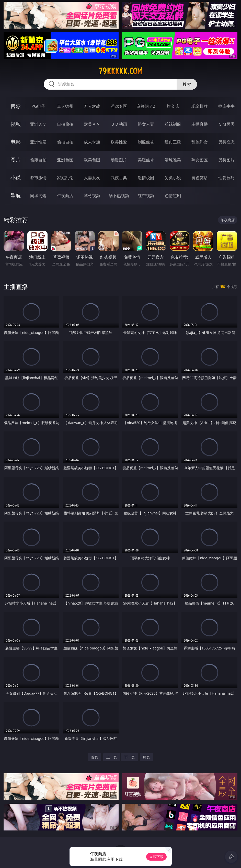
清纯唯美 (173, 160)
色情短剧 (173, 196)
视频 (16, 124)
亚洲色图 (65, 160)
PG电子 (38, 106)
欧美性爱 (119, 142)
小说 (16, 178)
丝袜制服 (173, 124)
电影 (16, 142)
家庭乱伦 (65, 178)
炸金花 (173, 106)
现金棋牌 (200, 106)
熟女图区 (200, 160)
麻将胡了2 (146, 106)
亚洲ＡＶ (38, 124)
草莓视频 (92, 196)
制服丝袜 (146, 142)
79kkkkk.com (120, 71)
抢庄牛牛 (226, 106)
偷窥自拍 (38, 160)
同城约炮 (38, 196)
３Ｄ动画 (119, 124)
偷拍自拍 (65, 142)
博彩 (16, 106)
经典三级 (173, 142)
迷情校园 (146, 178)
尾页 (146, 757)
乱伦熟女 (200, 142)
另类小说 (173, 178)
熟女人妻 (146, 124)
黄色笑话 (200, 178)
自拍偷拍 (65, 124)
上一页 (112, 757)
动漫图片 (119, 160)
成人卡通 (92, 142)
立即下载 (156, 857)
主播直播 (200, 124)
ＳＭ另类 (226, 124)
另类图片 (226, 160)
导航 (16, 195)
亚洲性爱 (38, 142)
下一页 (130, 757)
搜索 (187, 84)
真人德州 (65, 106)
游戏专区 (119, 106)
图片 (16, 160)
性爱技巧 (226, 178)
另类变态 (226, 142)
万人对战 (92, 106)
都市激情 (38, 178)
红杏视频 (146, 196)
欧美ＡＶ (92, 124)
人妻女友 (92, 178)
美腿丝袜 (146, 160)
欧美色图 (92, 160)
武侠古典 (119, 178)
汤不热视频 (119, 196)
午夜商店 (65, 196)
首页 (95, 757)
